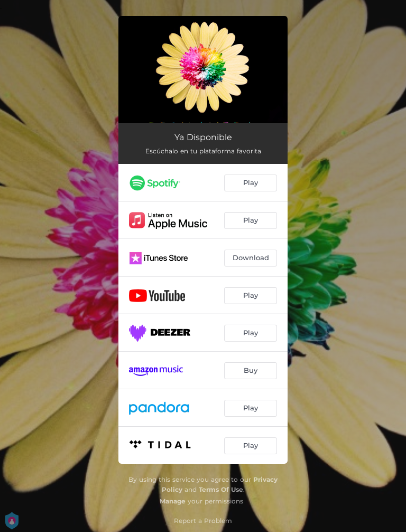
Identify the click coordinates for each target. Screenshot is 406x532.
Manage (173, 501)
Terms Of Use (221, 489)
